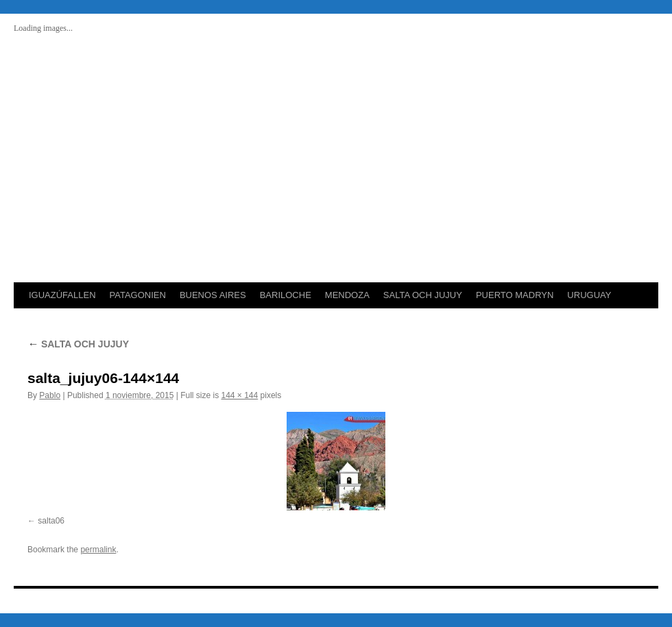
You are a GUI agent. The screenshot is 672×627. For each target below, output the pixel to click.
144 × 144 (240, 395)
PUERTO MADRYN (515, 295)
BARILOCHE (286, 295)
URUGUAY (589, 295)
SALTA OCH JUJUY (423, 295)
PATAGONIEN (138, 295)
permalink (98, 550)
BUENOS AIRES (213, 295)
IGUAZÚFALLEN (62, 295)
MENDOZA (347, 295)
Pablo (50, 395)
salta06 (51, 521)
